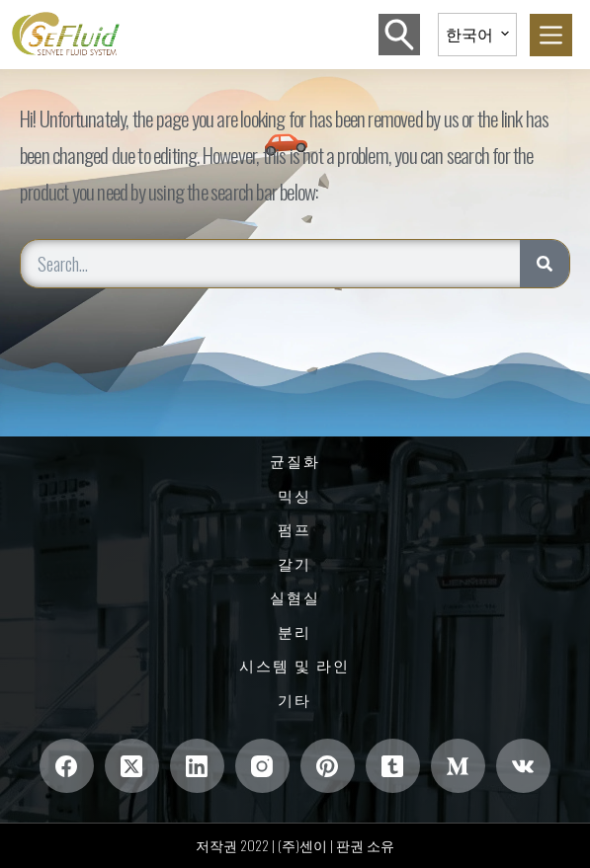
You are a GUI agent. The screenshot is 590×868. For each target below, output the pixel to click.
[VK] (523, 766)
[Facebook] (67, 766)
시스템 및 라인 (295, 666)
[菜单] (551, 35)
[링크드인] (197, 766)
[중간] (458, 766)
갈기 (295, 564)
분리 (295, 632)
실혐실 (295, 597)
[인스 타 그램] (262, 766)
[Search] (545, 264)
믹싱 (295, 496)
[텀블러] (393, 766)
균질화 (295, 461)
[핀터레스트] (328, 766)
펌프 (295, 529)
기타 (295, 700)
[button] (477, 34)
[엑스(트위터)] (132, 766)
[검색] (399, 35)
